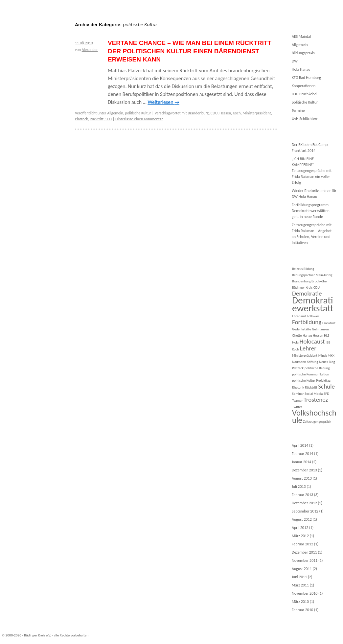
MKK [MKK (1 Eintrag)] (331, 356)
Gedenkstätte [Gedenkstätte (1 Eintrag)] (302, 329)
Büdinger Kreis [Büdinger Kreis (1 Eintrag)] (302, 287)
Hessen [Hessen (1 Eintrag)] (318, 335)
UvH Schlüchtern (305, 119)
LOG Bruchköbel (305, 94)
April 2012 (300, 528)
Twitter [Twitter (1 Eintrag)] (297, 407)
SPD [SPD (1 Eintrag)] (326, 394)
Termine (298, 110)
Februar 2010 (302, 610)
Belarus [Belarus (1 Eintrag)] (297, 269)
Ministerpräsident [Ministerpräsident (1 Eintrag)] (305, 356)
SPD (109, 119)
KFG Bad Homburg (306, 78)
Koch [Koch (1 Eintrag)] (296, 349)
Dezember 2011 (304, 552)
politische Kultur (138, 113)
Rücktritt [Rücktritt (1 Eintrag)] (311, 387)
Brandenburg (198, 113)
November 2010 (305, 593)
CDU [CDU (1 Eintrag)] (317, 287)
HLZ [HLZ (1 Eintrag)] (327, 335)
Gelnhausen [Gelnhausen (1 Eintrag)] (320, 329)
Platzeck (81, 119)
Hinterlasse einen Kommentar (139, 119)
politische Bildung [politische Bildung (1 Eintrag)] (317, 368)
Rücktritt (97, 119)
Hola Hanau (301, 69)
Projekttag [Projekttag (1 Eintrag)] (323, 381)
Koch (237, 113)
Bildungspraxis (303, 53)
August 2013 (302, 478)
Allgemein (115, 113)
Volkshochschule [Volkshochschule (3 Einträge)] (314, 417)
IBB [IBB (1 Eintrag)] (328, 342)
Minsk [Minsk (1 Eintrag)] (323, 356)
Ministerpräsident (257, 113)
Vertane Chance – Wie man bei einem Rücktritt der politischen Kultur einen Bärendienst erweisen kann (190, 51)
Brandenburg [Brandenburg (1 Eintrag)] (301, 281)
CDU (214, 113)
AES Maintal (301, 36)
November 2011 (305, 561)
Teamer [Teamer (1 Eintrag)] (297, 401)
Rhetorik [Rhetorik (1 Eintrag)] (298, 387)
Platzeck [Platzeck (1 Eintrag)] (298, 368)
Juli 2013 (299, 487)
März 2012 (300, 536)
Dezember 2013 (304, 470)
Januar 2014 (301, 462)
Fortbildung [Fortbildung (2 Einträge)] (307, 322)
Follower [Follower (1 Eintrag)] (313, 316)
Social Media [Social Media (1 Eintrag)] (314, 394)
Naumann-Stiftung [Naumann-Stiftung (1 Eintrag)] (305, 362)
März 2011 (300, 585)
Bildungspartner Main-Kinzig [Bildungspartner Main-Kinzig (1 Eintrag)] (312, 275)
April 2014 (300, 445)
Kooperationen (304, 86)
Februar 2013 (302, 495)
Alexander (90, 50)
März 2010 (300, 602)
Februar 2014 (302, 454)
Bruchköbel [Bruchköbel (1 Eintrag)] (320, 281)
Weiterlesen (163, 102)
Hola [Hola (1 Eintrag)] (295, 342)
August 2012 (302, 519)
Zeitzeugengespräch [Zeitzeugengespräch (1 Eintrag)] (317, 422)
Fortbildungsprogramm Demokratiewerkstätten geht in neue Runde (311, 211)
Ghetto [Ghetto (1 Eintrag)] (297, 335)
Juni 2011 (299, 577)
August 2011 (302, 569)
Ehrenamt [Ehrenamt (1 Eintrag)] (299, 316)
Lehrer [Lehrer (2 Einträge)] (308, 348)
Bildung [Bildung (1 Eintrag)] (309, 269)
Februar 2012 (302, 544)
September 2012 (305, 511)
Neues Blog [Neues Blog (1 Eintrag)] (327, 362)
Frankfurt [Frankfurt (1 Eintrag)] (329, 323)
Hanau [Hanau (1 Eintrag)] (308, 335)
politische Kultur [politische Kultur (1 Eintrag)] (304, 381)
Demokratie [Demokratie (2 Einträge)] (307, 293)
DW (295, 61)
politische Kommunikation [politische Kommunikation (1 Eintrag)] (310, 374)
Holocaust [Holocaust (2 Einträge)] (312, 341)
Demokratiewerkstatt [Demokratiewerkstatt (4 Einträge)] (313, 304)
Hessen (225, 113)
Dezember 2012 (304, 503)
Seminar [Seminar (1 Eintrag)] (298, 394)
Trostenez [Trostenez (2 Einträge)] (316, 400)
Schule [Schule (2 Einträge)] (326, 386)
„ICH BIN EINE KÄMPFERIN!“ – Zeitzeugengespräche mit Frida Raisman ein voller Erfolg (312, 171)
